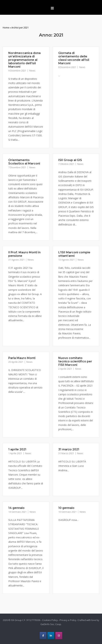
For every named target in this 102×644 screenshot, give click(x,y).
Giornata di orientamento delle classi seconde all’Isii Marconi (74, 58)
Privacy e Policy (68, 620)
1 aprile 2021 (17, 449)
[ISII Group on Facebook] (43, 636)
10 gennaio (66, 508)
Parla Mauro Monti (22, 358)
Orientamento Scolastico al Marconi (24, 162)
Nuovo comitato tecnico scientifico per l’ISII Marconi (75, 361)
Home (6, 28)
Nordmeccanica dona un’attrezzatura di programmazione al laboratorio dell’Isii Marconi (24, 60)
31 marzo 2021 (69, 449)
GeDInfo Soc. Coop (51, 624)
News (32, 71)
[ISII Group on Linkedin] (51, 636)
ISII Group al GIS (70, 160)
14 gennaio (16, 508)
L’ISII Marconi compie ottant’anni (74, 254)
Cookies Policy (50, 620)
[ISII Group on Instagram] (59, 636)
